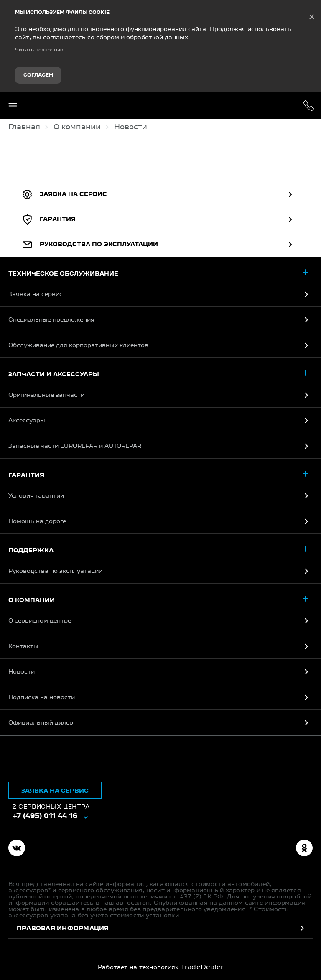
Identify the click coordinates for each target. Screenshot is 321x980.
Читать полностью (39, 50)
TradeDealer (202, 967)
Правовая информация (63, 929)
